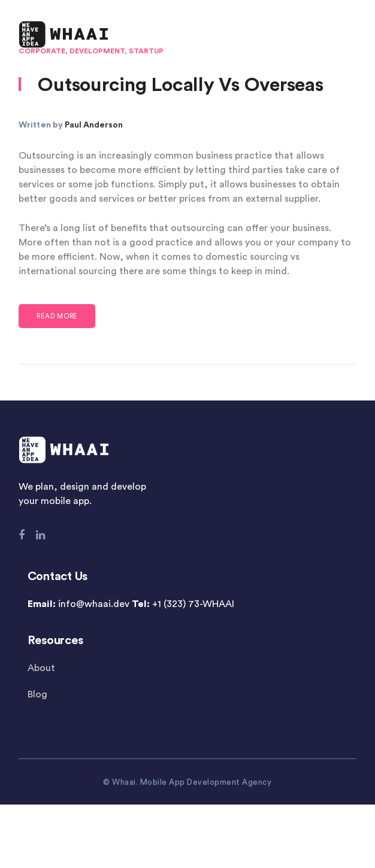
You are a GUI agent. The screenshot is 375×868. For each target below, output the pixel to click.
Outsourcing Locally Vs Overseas (180, 85)
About (41, 668)
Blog (37, 694)
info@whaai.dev (94, 604)
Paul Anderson (94, 125)
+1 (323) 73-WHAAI (193, 604)
